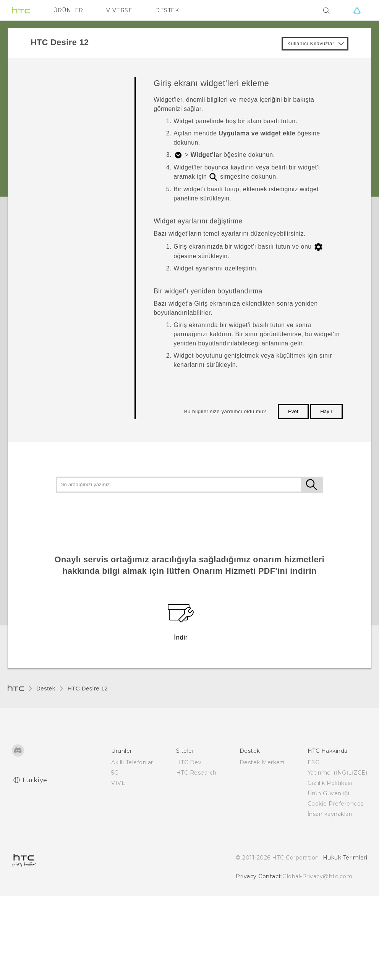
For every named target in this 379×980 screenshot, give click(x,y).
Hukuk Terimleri (345, 858)
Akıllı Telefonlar (132, 762)
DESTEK (167, 10)
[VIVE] (357, 10)
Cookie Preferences (336, 804)
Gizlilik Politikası (330, 783)
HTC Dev (189, 762)
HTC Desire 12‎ (88, 688)
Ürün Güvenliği (329, 793)
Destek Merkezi (262, 762)
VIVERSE (119, 10)
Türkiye (34, 780)
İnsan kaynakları (330, 814)
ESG (314, 762)
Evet (293, 411)
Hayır (326, 411)
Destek (46, 688)
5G (115, 773)
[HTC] (21, 10)
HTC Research (196, 773)
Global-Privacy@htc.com (317, 876)
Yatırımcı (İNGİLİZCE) (338, 773)
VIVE (118, 783)
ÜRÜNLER (68, 10)
